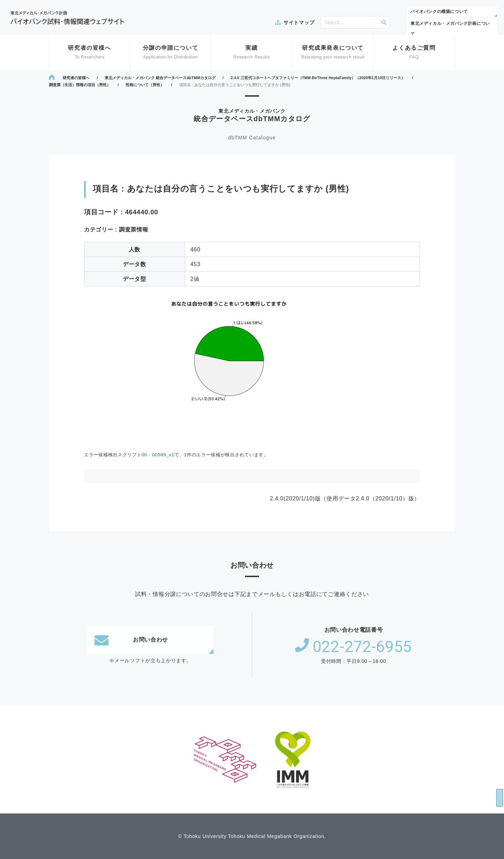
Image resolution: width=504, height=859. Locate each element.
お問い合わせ (131, 640)
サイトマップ (299, 22)
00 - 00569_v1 (158, 455)
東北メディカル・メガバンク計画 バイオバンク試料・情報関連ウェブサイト (67, 18)
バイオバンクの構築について (439, 12)
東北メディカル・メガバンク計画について (450, 29)
